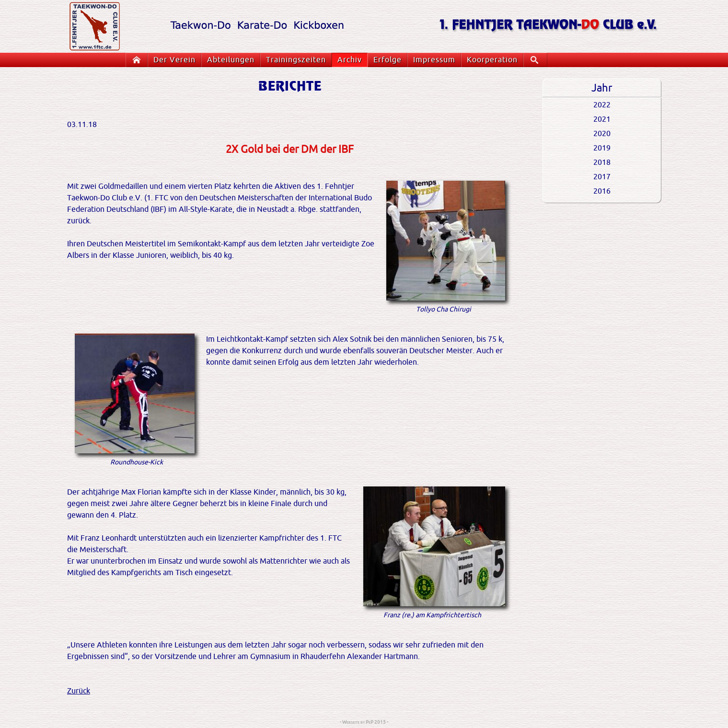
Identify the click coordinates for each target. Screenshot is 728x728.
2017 (602, 177)
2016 (602, 191)
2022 (602, 105)
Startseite (139, 60)
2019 (602, 148)
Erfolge (387, 60)
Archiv (350, 60)
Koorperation (492, 60)
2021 (602, 119)
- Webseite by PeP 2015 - (364, 722)
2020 (602, 134)
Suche (538, 60)
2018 (602, 162)
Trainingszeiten (296, 60)
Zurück (79, 691)
